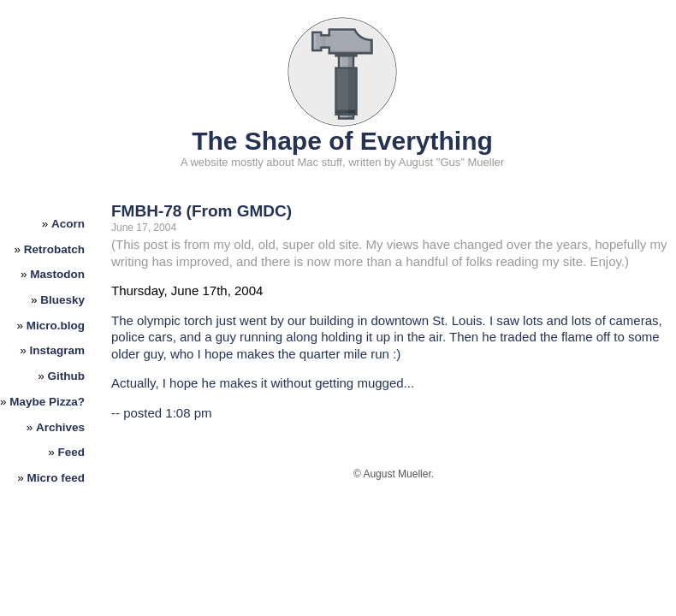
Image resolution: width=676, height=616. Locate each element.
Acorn (68, 224)
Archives (60, 427)
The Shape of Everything (342, 141)
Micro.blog (56, 326)
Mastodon (57, 274)
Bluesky (62, 300)
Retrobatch (54, 249)
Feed (72, 452)
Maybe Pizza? (47, 402)
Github (67, 376)
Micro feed (56, 478)
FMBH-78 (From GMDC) (202, 211)
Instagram (58, 350)
